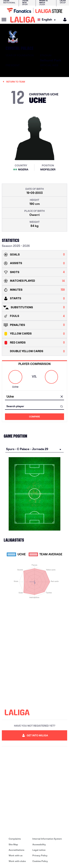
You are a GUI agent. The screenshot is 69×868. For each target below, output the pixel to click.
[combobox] (34, 397)
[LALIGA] (23, 20)
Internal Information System (47, 839)
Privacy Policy (40, 855)
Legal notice (39, 850)
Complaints (15, 839)
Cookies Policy (40, 861)
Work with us (16, 855)
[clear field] (62, 397)
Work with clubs (17, 861)
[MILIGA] (64, 20)
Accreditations (16, 850)
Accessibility (39, 844)
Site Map (13, 844)
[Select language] (47, 20)
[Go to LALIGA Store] (34, 10)
